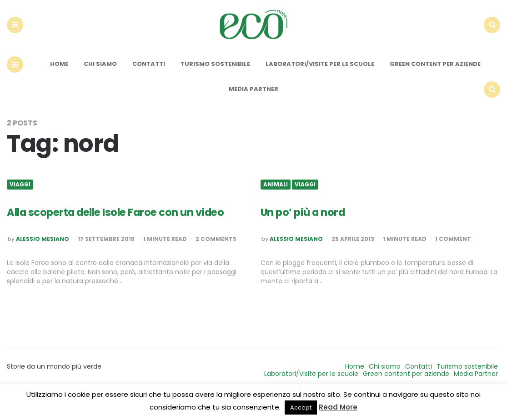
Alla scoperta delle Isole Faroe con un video (117, 240)
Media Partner (253, 110)
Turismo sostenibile (215, 85)
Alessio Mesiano (43, 275)
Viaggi (20, 205)
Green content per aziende (435, 85)
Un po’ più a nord (311, 233)
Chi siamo (100, 85)
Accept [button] (301, 407)
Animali (276, 205)
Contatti (149, 85)
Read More (338, 407)
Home (59, 85)
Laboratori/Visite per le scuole (320, 85)
